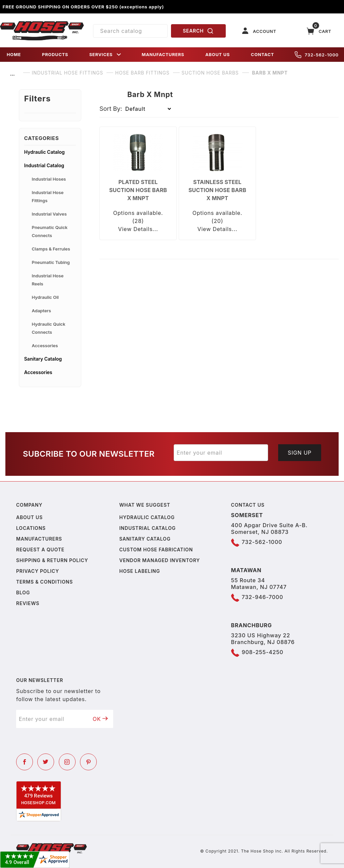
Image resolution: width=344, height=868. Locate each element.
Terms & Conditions (45, 582)
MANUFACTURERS (163, 55)
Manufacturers (39, 539)
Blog (23, 592)
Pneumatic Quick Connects (50, 231)
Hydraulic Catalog (45, 152)
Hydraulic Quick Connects (49, 328)
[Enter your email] (221, 453)
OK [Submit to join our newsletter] (100, 719)
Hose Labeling (140, 571)
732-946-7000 (263, 597)
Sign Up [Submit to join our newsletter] (300, 453)
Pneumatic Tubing (51, 262)
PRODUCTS (55, 55)
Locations (31, 528)
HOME (14, 55)
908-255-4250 (263, 652)
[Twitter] (46, 762)
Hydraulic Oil (45, 297)
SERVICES (106, 55)
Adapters (41, 311)
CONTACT (263, 55)
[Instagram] (67, 762)
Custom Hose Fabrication (156, 550)
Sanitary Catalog (43, 359)
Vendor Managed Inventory (160, 560)
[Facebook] (25, 762)
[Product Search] (130, 31)
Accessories (45, 346)
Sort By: (111, 109)
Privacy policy (38, 571)
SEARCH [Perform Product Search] (198, 31)
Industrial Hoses (49, 179)
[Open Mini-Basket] (319, 31)
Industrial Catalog (44, 165)
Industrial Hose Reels (48, 280)
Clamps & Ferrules (51, 249)
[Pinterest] (88, 762)
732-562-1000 (317, 55)
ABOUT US (218, 55)
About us (29, 517)
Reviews (28, 603)
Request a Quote (40, 550)
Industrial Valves (49, 214)
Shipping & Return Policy (52, 560)
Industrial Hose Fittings (48, 196)
